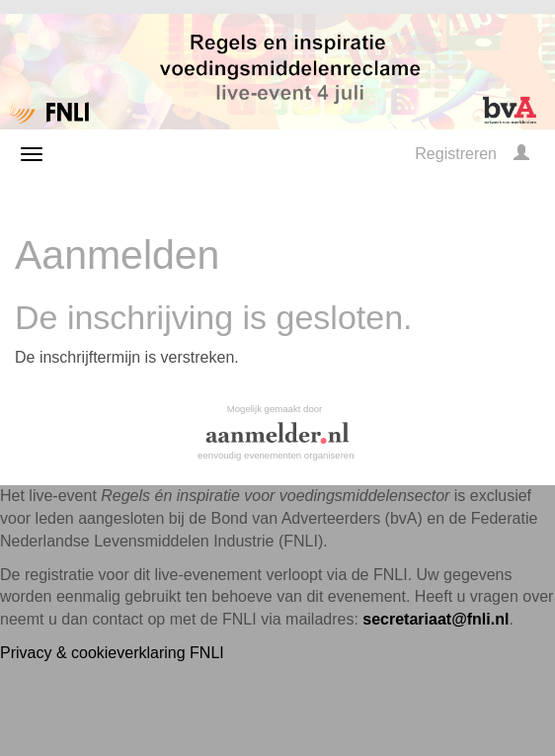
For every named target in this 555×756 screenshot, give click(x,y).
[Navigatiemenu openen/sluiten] (32, 154)
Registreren (456, 154)
